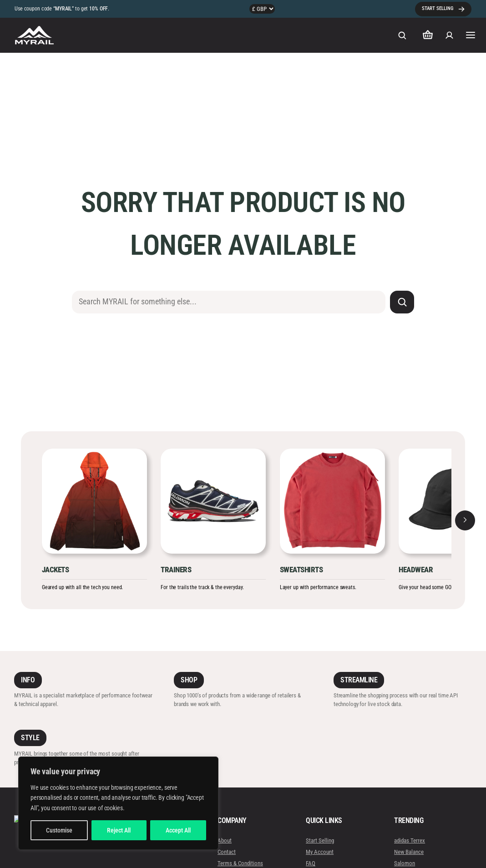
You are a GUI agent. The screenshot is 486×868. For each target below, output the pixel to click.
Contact (227, 852)
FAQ (311, 864)
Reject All (119, 830)
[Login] (450, 35)
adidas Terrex (410, 840)
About (225, 840)
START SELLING (438, 8)
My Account (320, 852)
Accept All (178, 830)
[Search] (402, 302)
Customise (59, 830)
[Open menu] (471, 35)
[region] (118, 803)
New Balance (409, 852)
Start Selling (320, 840)
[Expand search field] (402, 35)
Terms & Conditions (240, 864)
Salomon (405, 864)
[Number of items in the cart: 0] (428, 35)
